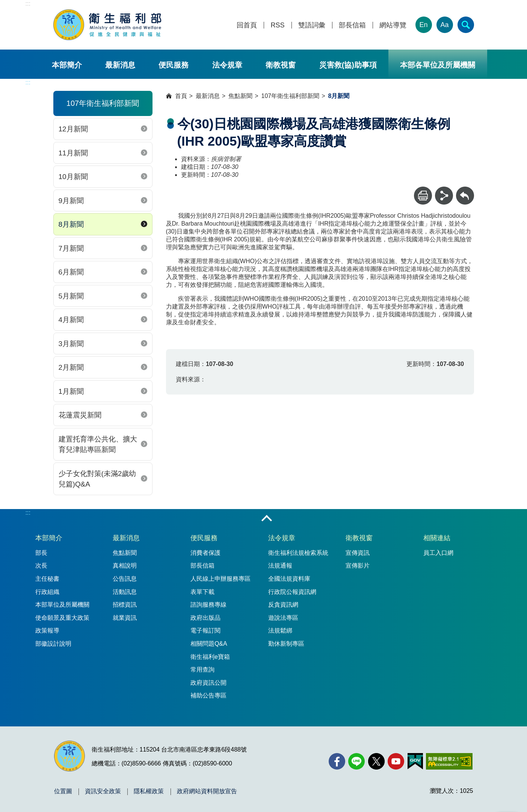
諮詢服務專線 (208, 605)
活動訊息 (125, 592)
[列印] (423, 196)
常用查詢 (202, 670)
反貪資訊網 (283, 605)
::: (28, 4)
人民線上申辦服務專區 (220, 579)
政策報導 (47, 630)
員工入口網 (438, 553)
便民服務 (174, 65)
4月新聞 (71, 320)
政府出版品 (205, 618)
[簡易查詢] (466, 25)
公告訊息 (125, 579)
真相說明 (125, 566)
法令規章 (227, 65)
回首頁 (247, 25)
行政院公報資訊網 (292, 592)
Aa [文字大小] (444, 25)
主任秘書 (47, 579)
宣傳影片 (358, 566)
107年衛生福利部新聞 (291, 96)
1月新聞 (71, 391)
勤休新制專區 (286, 644)
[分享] (444, 196)
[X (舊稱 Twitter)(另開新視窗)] (376, 761)
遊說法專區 (283, 618)
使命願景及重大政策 (62, 618)
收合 (267, 519)
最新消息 (120, 65)
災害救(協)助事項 (348, 65)
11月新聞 (73, 153)
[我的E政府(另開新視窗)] (415, 761)
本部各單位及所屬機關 (438, 65)
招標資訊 (125, 605)
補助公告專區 (208, 695)
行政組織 (47, 592)
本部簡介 (67, 65)
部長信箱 (352, 25)
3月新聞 (71, 344)
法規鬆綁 (280, 630)
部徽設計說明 (53, 644)
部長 (41, 553)
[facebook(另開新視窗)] (337, 761)
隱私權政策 (149, 791)
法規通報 (280, 566)
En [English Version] (423, 25)
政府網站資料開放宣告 (207, 791)
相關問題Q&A (209, 644)
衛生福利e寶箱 (210, 657)
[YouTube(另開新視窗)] (396, 761)
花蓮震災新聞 (80, 415)
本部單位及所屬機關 (62, 605)
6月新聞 (71, 272)
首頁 (181, 96)
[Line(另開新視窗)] (356, 761)
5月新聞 (71, 296)
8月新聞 (71, 224)
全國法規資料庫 (289, 579)
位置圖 (63, 791)
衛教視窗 (281, 65)
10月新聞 (73, 177)
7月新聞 (71, 248)
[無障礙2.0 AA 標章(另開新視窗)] (449, 761)
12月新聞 (73, 129)
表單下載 (202, 592)
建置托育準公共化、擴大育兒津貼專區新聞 (98, 444)
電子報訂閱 (205, 630)
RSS (277, 25)
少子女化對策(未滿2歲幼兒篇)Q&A (97, 479)
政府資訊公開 (208, 683)
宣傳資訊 (358, 553)
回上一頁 (465, 190)
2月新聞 (71, 367)
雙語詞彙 (312, 25)
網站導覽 (393, 25)
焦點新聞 (240, 96)
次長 (41, 566)
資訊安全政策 (103, 791)
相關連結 (437, 538)
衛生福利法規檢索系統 (298, 553)
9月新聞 (71, 201)
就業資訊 (125, 618)
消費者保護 (205, 553)
